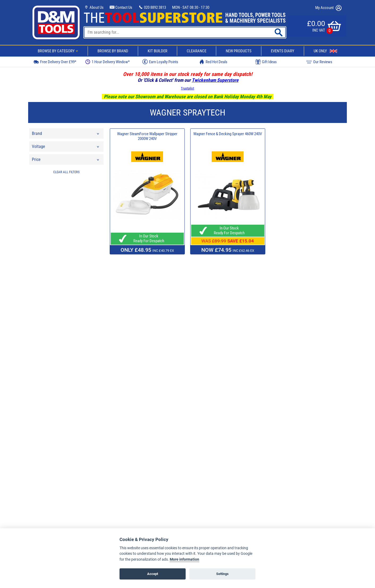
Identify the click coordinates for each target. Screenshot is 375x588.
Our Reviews (319, 62)
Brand (66, 135)
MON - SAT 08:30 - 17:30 (191, 7)
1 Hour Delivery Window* (107, 62)
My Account (328, 8)
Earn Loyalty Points (160, 62)
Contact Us (121, 7)
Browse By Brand (113, 51)
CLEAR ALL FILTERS (66, 172)
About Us (94, 7)
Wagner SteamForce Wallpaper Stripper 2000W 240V (147, 136)
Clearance (197, 51)
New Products (239, 51)
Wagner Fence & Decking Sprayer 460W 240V (228, 134)
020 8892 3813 (152, 7)
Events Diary (283, 51)
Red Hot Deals (213, 62)
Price (66, 161)
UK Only (325, 51)
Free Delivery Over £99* (55, 62)
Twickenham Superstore (215, 80)
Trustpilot (187, 88)
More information (184, 559)
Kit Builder (157, 51)
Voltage (66, 148)
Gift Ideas (266, 62)
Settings (222, 574)
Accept (153, 574)
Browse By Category (59, 51)
